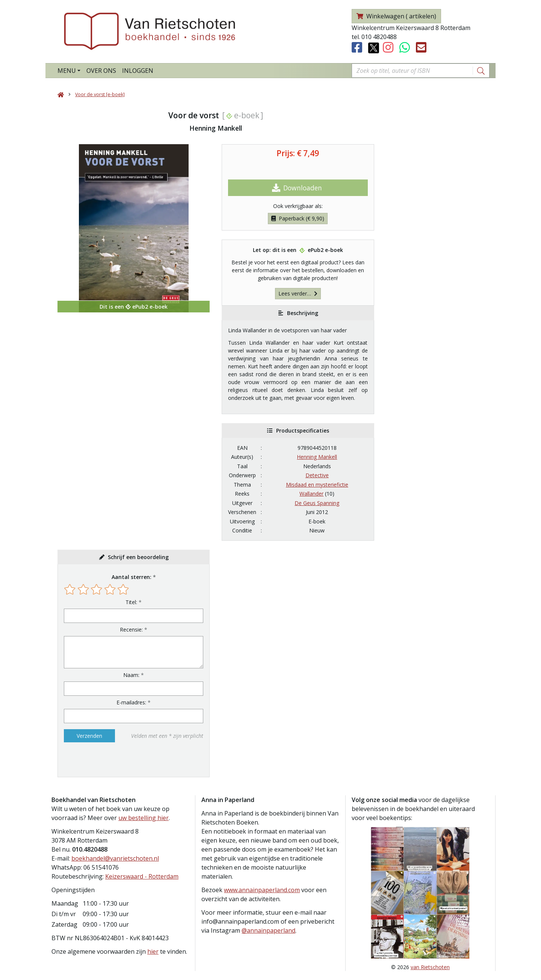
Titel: (131, 602)
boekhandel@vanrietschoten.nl (115, 858)
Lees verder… (298, 293)
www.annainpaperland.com (262, 890)
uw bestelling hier (144, 818)
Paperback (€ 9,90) (298, 218)
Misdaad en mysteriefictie (317, 485)
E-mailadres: (131, 702)
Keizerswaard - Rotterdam (142, 876)
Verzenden (89, 736)
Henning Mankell (317, 457)
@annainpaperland (268, 930)
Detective (317, 475)
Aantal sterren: (131, 577)
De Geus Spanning (317, 503)
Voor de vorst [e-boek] (100, 94)
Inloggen (138, 71)
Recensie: (131, 629)
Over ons (101, 71)
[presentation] (112, 760)
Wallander (311, 494)
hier (153, 951)
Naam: (131, 675)
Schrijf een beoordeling (138, 557)
